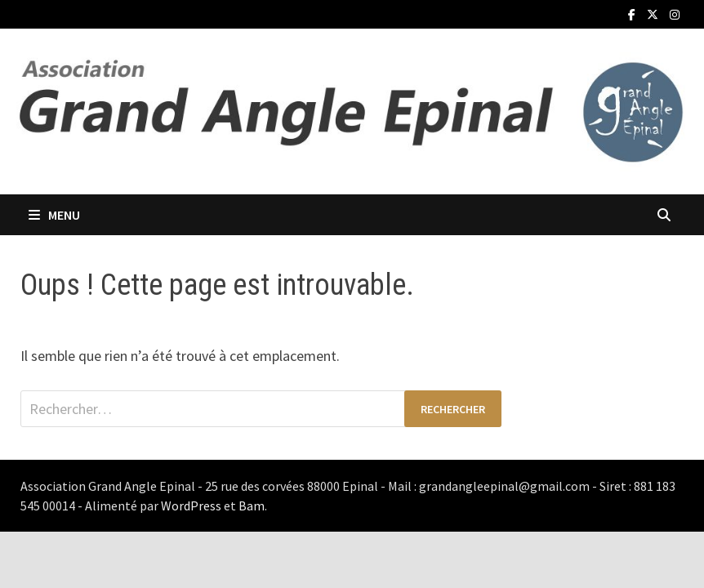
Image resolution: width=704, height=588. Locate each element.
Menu (54, 215)
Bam (252, 506)
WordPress (191, 506)
